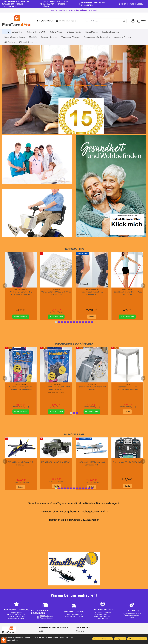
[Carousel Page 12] (89, 322)
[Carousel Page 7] (74, 322)
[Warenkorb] (141, 21)
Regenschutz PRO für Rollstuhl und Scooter (92, 388)
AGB (41, 631)
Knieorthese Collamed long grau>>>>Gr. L (92, 293)
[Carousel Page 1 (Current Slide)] (56, 322)
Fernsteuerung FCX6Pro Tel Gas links (127, 462)
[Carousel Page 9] (80, 322)
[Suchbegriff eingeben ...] (102, 21)
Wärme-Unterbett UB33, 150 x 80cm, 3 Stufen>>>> (56, 293)
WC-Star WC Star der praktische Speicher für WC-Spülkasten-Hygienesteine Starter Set (21, 388)
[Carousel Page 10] (83, 322)
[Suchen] (124, 21)
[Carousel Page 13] (92, 322)
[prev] (5, 286)
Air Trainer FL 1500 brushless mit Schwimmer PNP (92, 463)
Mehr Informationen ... (12, 640)
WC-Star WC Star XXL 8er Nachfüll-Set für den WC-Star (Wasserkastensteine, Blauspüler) (56, 388)
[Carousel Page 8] (77, 322)
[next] (143, 286)
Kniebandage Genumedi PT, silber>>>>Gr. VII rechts (21, 293)
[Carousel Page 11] (86, 322)
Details (92, 317)
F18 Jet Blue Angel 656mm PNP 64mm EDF (21, 463)
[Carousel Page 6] (71, 322)
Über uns (80, 631)
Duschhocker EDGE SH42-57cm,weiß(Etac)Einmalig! (127, 388)
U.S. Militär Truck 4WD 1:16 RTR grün (56, 462)
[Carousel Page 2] (59, 322)
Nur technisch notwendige (103, 639)
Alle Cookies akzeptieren (137, 639)
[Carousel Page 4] (65, 322)
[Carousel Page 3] (62, 322)
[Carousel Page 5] (68, 322)
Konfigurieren (120, 639)
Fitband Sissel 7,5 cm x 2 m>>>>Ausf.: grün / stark (127, 293)
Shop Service (83, 628)
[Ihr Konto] (133, 21)
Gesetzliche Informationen (54, 628)
